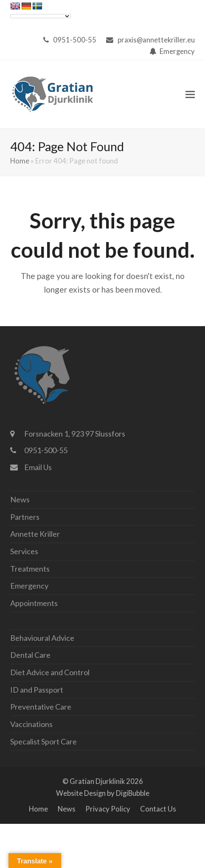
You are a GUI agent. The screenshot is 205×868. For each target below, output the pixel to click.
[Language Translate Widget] (41, 16)
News (20, 499)
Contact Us (158, 809)
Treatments (30, 569)
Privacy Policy (108, 809)
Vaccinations (31, 724)
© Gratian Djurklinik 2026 (103, 781)
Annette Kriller (35, 534)
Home (20, 161)
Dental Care (30, 655)
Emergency (177, 51)
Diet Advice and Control (50, 672)
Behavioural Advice (42, 638)
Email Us (38, 467)
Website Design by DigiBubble (103, 793)
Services (24, 551)
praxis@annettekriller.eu (156, 40)
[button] (190, 94)
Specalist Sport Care (44, 741)
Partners (25, 517)
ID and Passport (37, 690)
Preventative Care (41, 707)
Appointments (34, 603)
